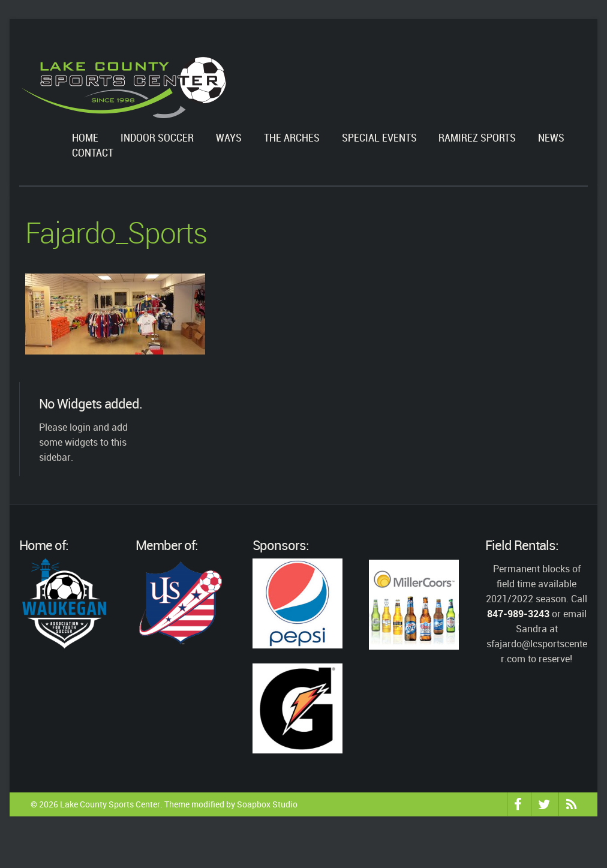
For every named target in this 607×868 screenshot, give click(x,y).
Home (85, 138)
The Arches (292, 138)
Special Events (379, 138)
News (551, 138)
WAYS (229, 138)
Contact (93, 153)
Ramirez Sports (477, 138)
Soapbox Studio (267, 804)
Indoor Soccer (157, 138)
